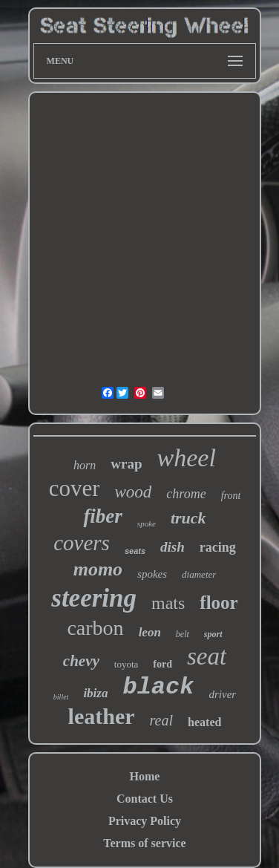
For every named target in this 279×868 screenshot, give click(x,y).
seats (135, 551)
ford (163, 664)
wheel (187, 458)
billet (61, 697)
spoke (147, 523)
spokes (152, 574)
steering (94, 598)
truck (188, 518)
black (158, 687)
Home (145, 776)
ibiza (95, 693)
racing (218, 547)
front (231, 496)
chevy (81, 661)
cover (75, 488)
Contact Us (145, 799)
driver (222, 694)
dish (173, 547)
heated (204, 722)
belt (183, 634)
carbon (95, 628)
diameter (199, 574)
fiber (102, 516)
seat (207, 656)
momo (98, 569)
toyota (127, 664)
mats (168, 603)
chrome (186, 494)
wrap (126, 464)
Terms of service (144, 843)
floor (219, 603)
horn (85, 465)
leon (150, 632)
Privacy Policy (145, 821)
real (161, 720)
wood (133, 492)
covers (82, 543)
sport (213, 634)
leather (102, 716)
